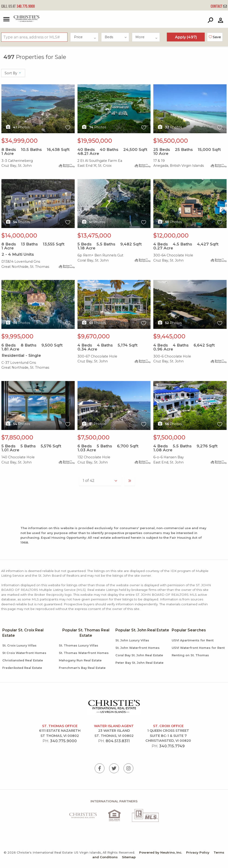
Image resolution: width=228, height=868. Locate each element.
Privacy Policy (198, 852)
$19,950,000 (95, 141)
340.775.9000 (18, 6)
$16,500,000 (171, 141)
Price (85, 37)
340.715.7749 (172, 746)
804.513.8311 (118, 741)
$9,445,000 (169, 336)
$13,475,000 (94, 235)
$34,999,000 (20, 141)
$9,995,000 (17, 336)
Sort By (13, 73)
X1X (38, 109)
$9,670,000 (94, 336)
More (147, 37)
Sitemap (129, 857)
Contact (219, 6)
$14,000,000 (19, 235)
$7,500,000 (94, 437)
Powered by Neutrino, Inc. (161, 852)
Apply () (186, 37)
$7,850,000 (17, 437)
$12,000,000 (171, 235)
